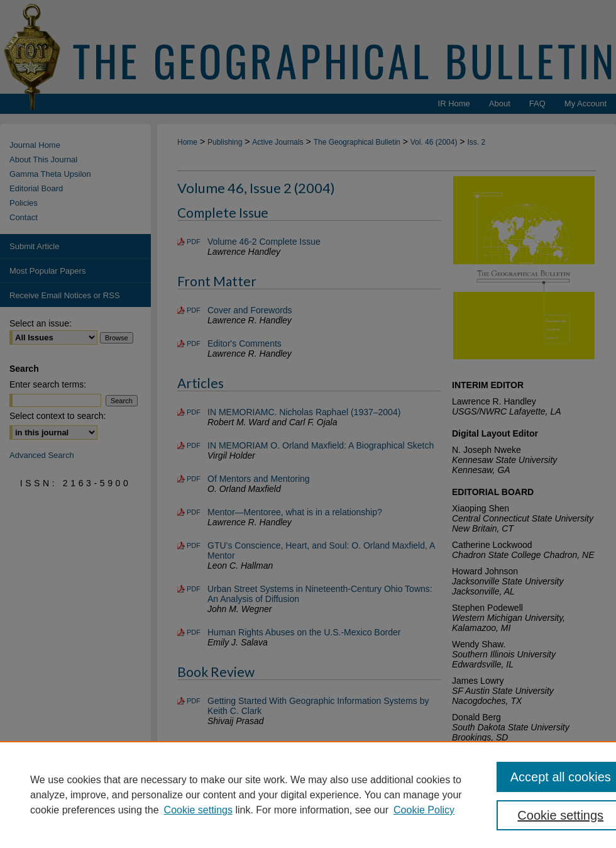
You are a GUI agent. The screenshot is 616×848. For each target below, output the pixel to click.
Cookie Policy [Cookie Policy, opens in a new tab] (424, 810)
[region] (308, 795)
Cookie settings (198, 810)
